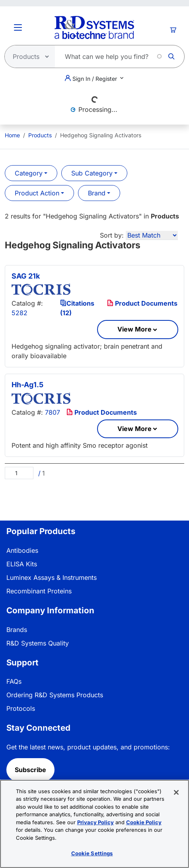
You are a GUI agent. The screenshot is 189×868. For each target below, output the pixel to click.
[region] (94, 824)
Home (12, 135)
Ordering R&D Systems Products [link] (55, 695)
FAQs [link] (14, 681)
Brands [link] (17, 630)
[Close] (176, 792)
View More (134, 329)
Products (40, 135)
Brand (97, 193)
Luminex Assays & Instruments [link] (52, 577)
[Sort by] (152, 235)
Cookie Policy (144, 822)
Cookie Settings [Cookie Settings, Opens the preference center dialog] (92, 853)
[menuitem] (12, 135)
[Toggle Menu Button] (18, 27)
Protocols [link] (21, 708)
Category (29, 173)
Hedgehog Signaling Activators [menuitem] (101, 135)
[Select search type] (27, 57)
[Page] (19, 473)
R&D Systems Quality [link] (38, 643)
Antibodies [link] (22, 550)
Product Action (37, 193)
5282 (19, 313)
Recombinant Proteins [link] (39, 591)
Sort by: (112, 235)
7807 (53, 412)
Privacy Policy (95, 822)
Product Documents (142, 303)
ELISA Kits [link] (22, 564)
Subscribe (30, 770)
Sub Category (92, 173)
